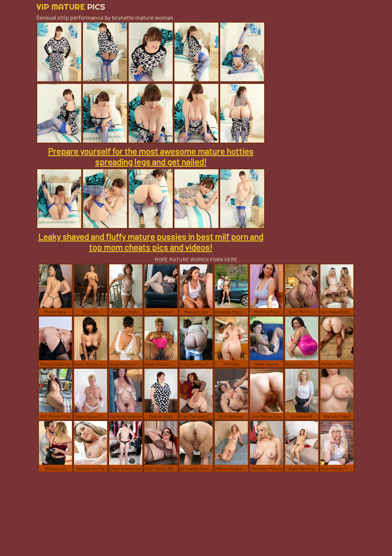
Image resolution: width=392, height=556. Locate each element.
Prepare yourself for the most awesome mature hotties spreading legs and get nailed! (151, 156)
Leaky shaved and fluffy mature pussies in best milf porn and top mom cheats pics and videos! (151, 242)
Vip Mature (71, 7)
